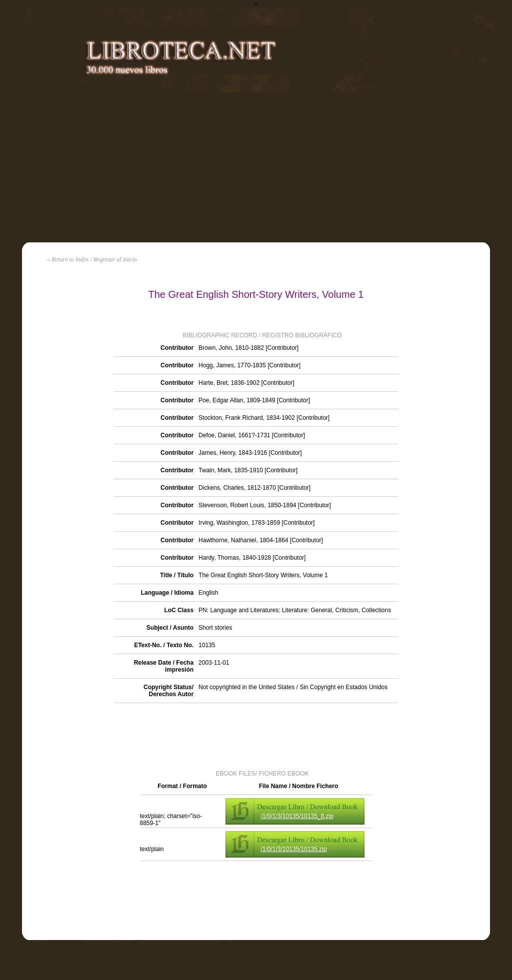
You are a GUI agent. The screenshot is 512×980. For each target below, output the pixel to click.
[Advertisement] (256, 167)
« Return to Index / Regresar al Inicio (92, 259)
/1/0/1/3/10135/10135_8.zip (297, 816)
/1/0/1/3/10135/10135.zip (294, 849)
